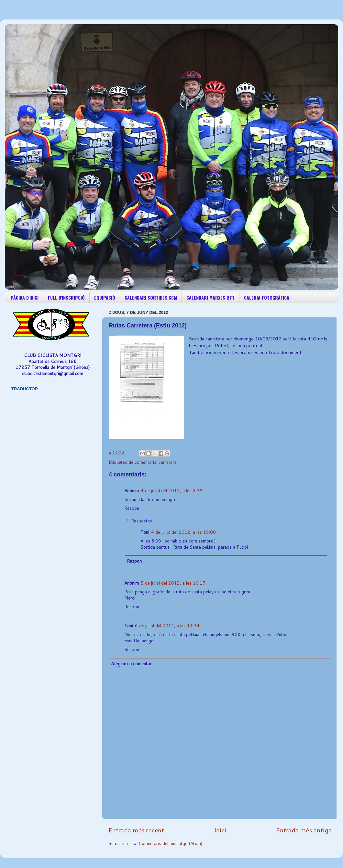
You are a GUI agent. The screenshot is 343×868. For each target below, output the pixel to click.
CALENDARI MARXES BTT (210, 297)
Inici (220, 830)
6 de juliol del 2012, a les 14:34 (167, 626)
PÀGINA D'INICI (25, 297)
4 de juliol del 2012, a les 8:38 (172, 491)
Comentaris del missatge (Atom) (170, 843)
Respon (132, 508)
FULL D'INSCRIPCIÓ (66, 297)
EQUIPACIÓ (105, 297)
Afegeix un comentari (132, 663)
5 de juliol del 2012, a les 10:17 (173, 583)
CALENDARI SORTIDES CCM (151, 297)
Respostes (142, 521)
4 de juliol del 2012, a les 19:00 (183, 532)
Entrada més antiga (304, 830)
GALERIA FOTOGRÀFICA (267, 297)
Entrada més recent (136, 830)
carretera (167, 462)
